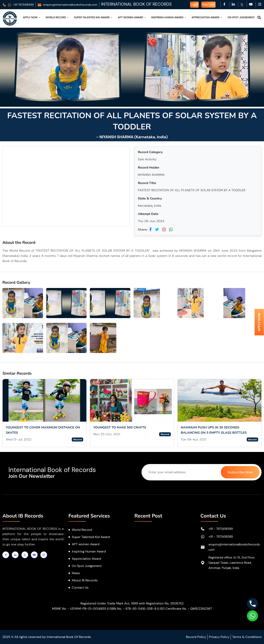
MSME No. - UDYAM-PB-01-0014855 (79, 609)
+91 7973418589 (18, 5)
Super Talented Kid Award (93, 17)
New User (208, 4)
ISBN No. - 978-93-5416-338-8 (133, 609)
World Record (57, 17)
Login (194, 4)
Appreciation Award (207, 17)
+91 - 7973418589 (221, 529)
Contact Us (80, 588)
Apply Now (32, 17)
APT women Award (86, 544)
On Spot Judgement (241, 17)
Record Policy (196, 637)
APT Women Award (132, 17)
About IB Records (85, 580)
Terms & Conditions (247, 637)
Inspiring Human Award (169, 17)
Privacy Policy (219, 637)
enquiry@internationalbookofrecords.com (67, 5)
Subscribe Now (240, 472)
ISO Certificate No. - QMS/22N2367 (186, 609)
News (76, 573)
